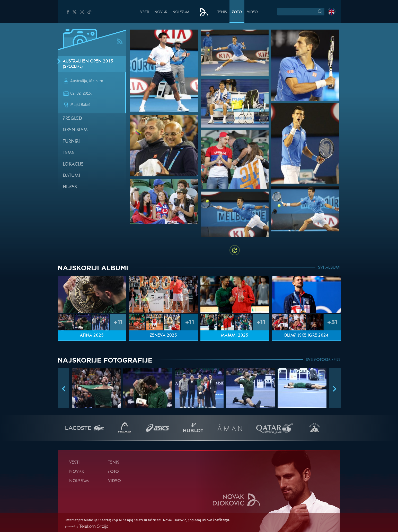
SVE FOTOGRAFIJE (323, 360)
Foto (237, 12)
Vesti (145, 12)
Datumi (71, 176)
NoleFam (181, 12)
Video (252, 12)
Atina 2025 (92, 336)
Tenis (222, 12)
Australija (79, 81)
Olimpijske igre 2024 (306, 336)
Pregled (72, 119)
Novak (161, 12)
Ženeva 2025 (163, 336)
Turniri (71, 142)
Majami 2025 (235, 336)
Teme (69, 153)
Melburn (96, 81)
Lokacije (73, 164)
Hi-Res (70, 187)
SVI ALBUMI (329, 268)
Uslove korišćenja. (216, 520)
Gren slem (75, 130)
